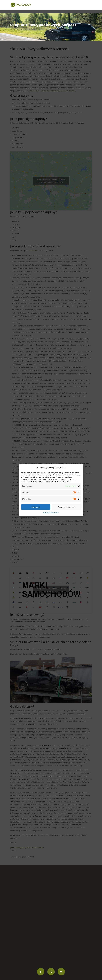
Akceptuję (36, 507)
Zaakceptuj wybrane (66, 507)
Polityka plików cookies (51, 512)
